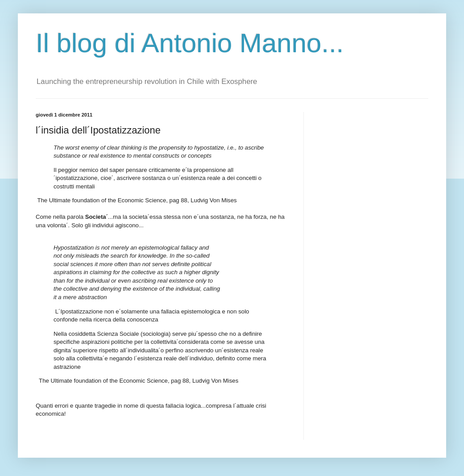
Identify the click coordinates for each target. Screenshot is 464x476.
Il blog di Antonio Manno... (190, 43)
